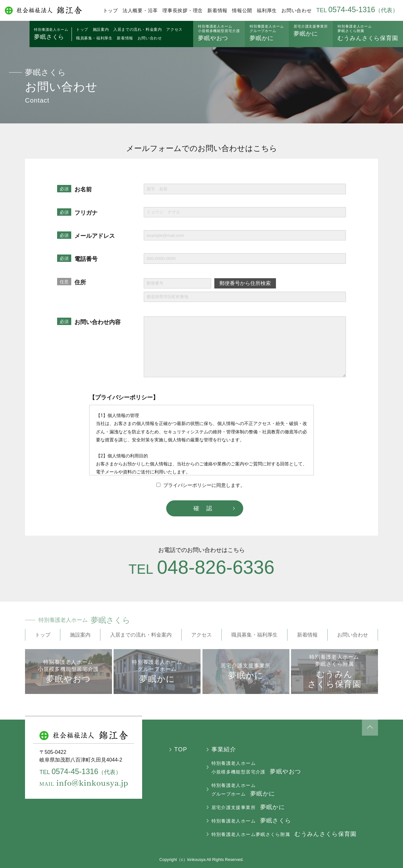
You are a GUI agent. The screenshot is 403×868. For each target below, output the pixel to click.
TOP (181, 749)
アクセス (174, 29)
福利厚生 (267, 10)
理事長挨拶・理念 (183, 10)
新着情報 (217, 10)
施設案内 (101, 29)
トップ (111, 10)
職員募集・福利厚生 (94, 38)
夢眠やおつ (219, 33)
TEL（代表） (357, 10)
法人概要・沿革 (140, 10)
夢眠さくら (51, 34)
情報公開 (242, 10)
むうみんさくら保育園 (368, 33)
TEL (202, 569)
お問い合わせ (297, 10)
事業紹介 (224, 749)
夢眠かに (267, 33)
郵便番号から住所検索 (245, 283)
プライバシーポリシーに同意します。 (201, 485)
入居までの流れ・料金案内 (137, 29)
